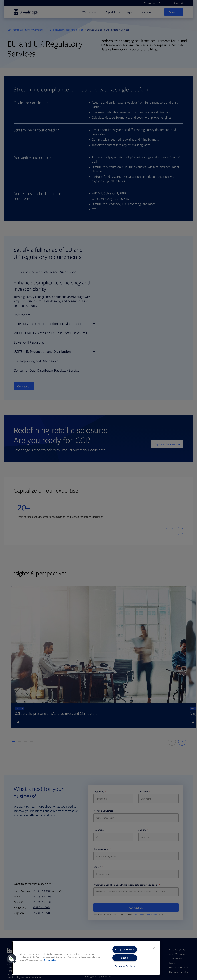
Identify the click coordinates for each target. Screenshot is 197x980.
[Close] (154, 948)
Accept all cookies (125, 949)
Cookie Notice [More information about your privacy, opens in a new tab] (50, 960)
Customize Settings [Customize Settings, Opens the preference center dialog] (125, 966)
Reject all (125, 958)
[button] (12, 959)
